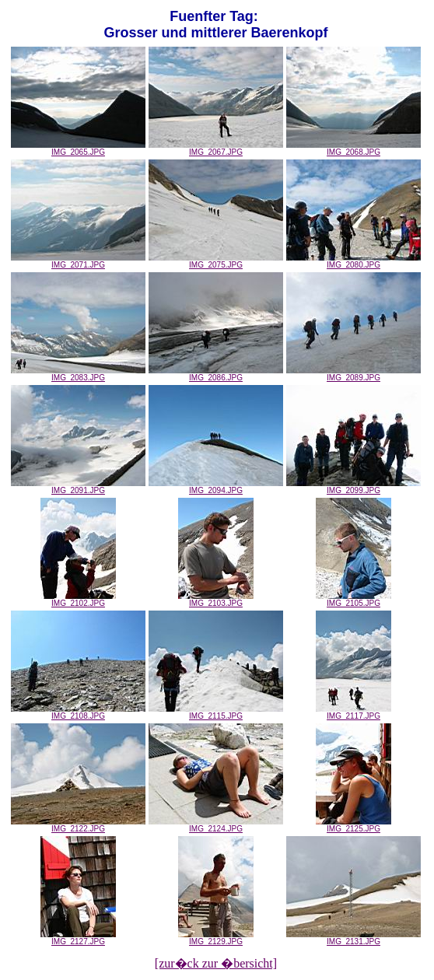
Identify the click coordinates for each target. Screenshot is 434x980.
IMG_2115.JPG (216, 712)
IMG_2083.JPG (78, 374)
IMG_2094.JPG (216, 487)
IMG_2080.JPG (353, 261)
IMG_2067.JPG (216, 149)
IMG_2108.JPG (78, 712)
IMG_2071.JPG (78, 261)
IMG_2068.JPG (353, 149)
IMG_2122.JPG (78, 825)
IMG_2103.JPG (216, 600)
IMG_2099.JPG (353, 487)
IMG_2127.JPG (78, 938)
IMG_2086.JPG (216, 374)
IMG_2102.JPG (78, 600)
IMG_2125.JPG (353, 825)
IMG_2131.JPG (353, 938)
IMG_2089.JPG (353, 374)
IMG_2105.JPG (353, 600)
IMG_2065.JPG (78, 149)
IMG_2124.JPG (216, 825)
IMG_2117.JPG (353, 712)
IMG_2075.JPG (216, 261)
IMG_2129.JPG (216, 938)
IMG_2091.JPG (78, 487)
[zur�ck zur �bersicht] (216, 963)
